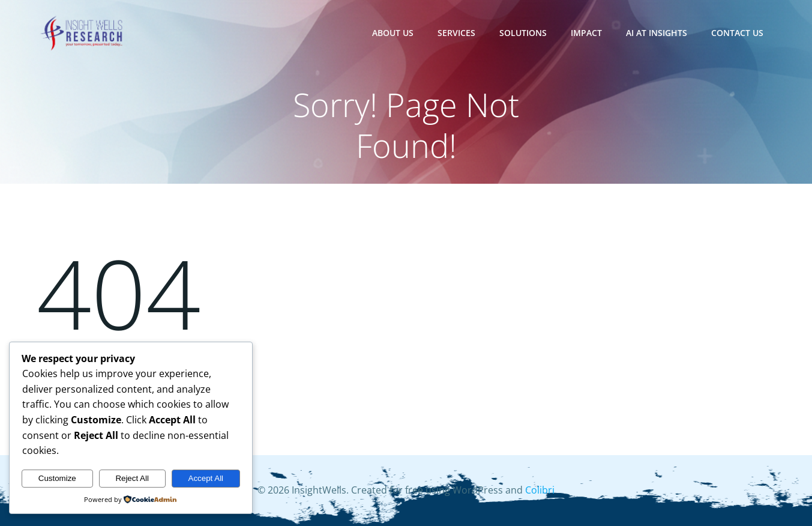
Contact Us (738, 33)
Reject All (132, 478)
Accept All (206, 478)
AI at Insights (657, 33)
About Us (393, 33)
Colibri (540, 491)
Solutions (524, 33)
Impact (587, 33)
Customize (57, 478)
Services (457, 33)
